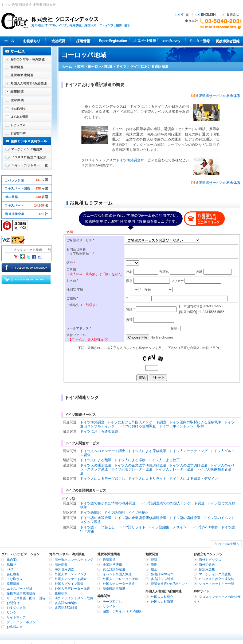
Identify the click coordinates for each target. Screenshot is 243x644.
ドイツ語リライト (132, 527)
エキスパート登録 (144, 41)
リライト (109, 606)
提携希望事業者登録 (21, 593)
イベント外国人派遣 (117, 574)
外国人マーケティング (71, 574)
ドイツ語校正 (138, 512)
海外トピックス (27, 125)
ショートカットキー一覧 (27, 165)
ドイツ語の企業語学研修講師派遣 (140, 518)
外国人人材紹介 (162, 597)
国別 (80, 67)
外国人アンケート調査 (71, 579)
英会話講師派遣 (114, 569)
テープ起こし (112, 602)
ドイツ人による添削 (130, 460)
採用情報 (83, 41)
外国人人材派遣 (162, 602)
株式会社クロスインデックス (66, 21)
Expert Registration (113, 41)
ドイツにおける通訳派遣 (99, 431)
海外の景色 (207, 565)
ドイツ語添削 (114, 512)
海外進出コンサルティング (74, 560)
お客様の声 (27, 133)
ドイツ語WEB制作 (204, 527)
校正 (154, 569)
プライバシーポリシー (23, 622)
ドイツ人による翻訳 (96, 460)
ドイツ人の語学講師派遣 (188, 465)
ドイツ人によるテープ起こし (103, 479)
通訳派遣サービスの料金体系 (216, 96)
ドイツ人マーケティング (188, 451)
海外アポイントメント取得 (74, 598)
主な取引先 (27, 109)
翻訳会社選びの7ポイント (169, 584)
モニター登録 (200, 41)
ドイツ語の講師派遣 (185, 518)
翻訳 (154, 560)
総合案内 (13, 560)
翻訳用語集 (207, 569)
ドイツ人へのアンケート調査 (103, 451)
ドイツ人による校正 (164, 460)
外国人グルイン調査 (69, 584)
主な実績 (27, 101)
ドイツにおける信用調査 (137, 426)
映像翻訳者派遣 (114, 589)
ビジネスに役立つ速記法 (27, 157)
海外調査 (61, 565)
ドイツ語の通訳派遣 (96, 518)
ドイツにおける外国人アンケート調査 (137, 422)
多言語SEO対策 (66, 608)
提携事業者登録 (228, 41)
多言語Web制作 (66, 603)
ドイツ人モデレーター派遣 (132, 469)
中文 (183, 14)
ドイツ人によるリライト (147, 479)
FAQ (10, 569)
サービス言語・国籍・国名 (26, 598)
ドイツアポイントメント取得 (181, 426)
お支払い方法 (16, 608)
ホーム (67, 67)
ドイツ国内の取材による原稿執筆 (195, 422)
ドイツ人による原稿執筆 (147, 451)
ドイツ (121, 67)
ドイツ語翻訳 (91, 512)
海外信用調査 (64, 569)
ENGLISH (205, 14)
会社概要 (58, 41)
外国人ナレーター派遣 (119, 584)
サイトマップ (16, 617)
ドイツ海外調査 (128, 160)
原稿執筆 (61, 593)
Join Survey (172, 41)
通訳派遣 (109, 560)
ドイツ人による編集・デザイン (194, 479)
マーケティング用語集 (27, 149)
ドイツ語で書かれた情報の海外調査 (108, 503)
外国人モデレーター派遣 (72, 589)
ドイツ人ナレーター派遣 (175, 469)
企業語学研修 (112, 565)
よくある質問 (27, 117)
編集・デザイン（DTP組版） (124, 611)
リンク (11, 613)
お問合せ (230, 14)
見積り (31, 41)
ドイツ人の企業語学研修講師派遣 (140, 465)
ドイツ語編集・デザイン (168, 527)
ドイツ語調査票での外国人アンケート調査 (172, 503)
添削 (154, 565)
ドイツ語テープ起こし (97, 527)
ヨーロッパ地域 (100, 67)
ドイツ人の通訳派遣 (96, 465)
